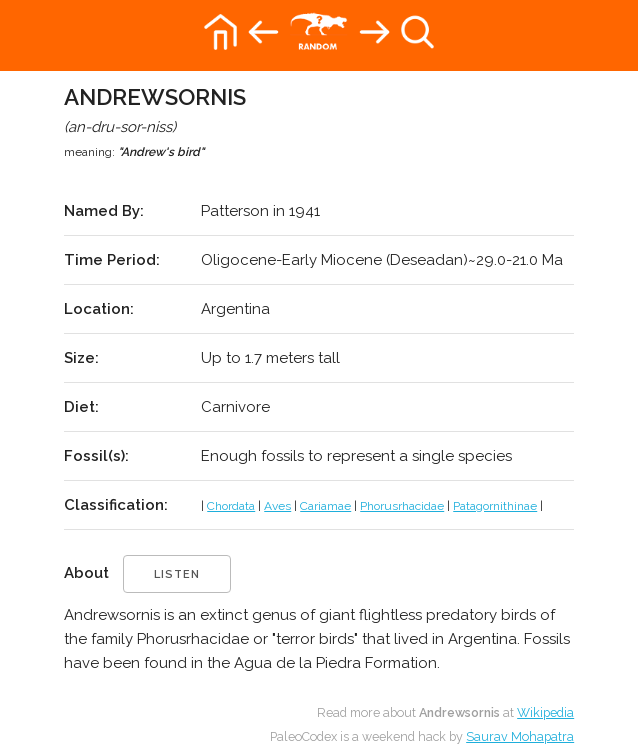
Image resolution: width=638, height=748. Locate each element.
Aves (277, 506)
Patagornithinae (495, 506)
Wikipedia (545, 712)
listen (177, 574)
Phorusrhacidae (402, 506)
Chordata (231, 506)
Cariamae (325, 506)
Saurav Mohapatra (520, 736)
